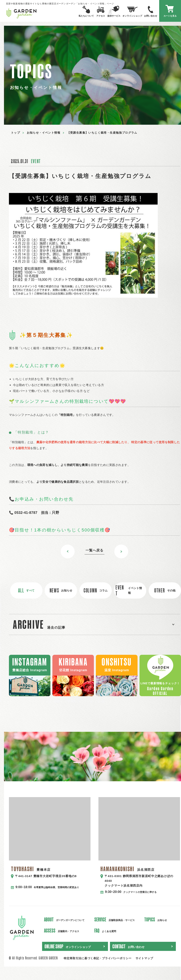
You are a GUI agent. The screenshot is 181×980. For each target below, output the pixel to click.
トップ (15, 133)
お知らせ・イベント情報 (44, 133)
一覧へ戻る (94, 550)
